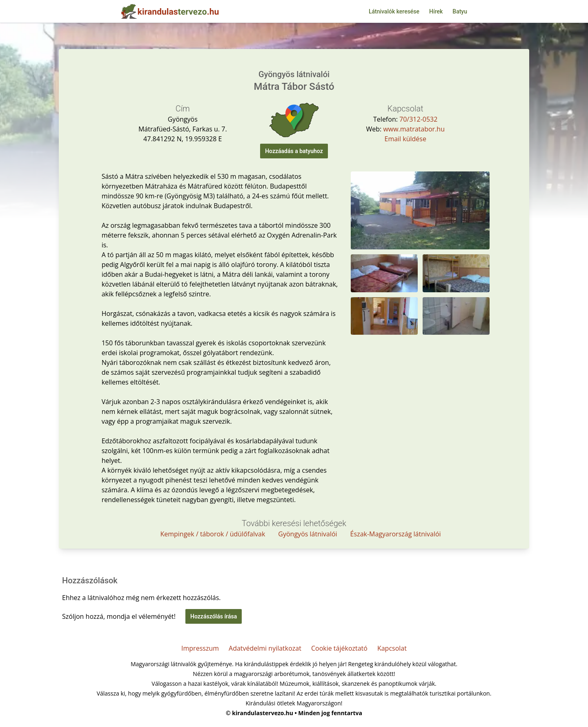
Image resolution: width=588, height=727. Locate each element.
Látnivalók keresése (394, 11)
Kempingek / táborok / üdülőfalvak (213, 534)
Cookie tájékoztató (339, 648)
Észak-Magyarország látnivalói (396, 534)
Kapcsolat (392, 648)
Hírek (436, 11)
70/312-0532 (418, 119)
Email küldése (405, 139)
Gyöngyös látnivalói (307, 534)
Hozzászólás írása (214, 616)
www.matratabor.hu (414, 129)
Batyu (460, 11)
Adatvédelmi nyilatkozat (265, 648)
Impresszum (200, 648)
